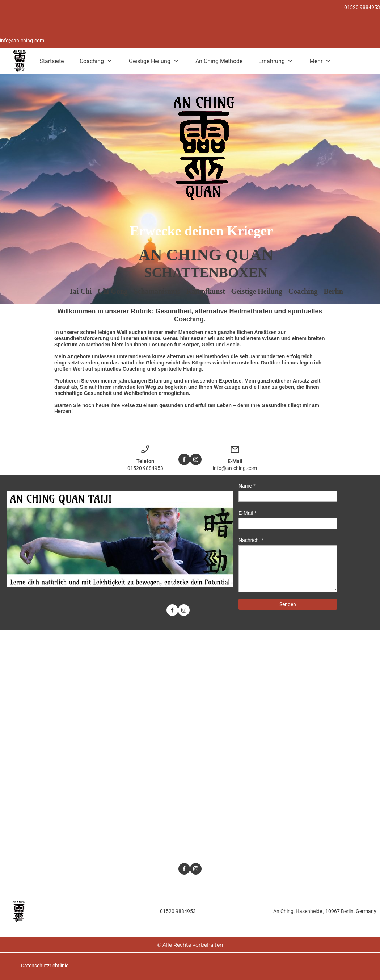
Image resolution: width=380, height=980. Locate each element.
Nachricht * (251, 540)
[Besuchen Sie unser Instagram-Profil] (196, 459)
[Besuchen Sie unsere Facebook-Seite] (184, 459)
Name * (247, 486)
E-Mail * (247, 513)
